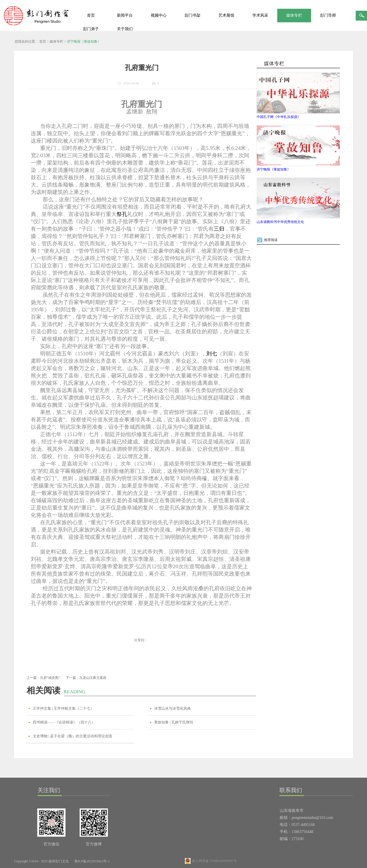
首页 (91, 15)
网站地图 (123, 861)
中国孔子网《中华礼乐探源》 (279, 117)
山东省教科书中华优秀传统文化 (280, 222)
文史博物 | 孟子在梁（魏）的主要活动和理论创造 (73, 736)
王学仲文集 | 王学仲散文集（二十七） (63, 708)
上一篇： (43, 678)
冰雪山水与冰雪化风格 (172, 708)
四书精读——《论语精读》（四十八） (64, 722)
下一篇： (86, 678)
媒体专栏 (56, 41)
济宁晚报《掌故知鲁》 (84, 41)
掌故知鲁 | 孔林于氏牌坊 (174, 722)
